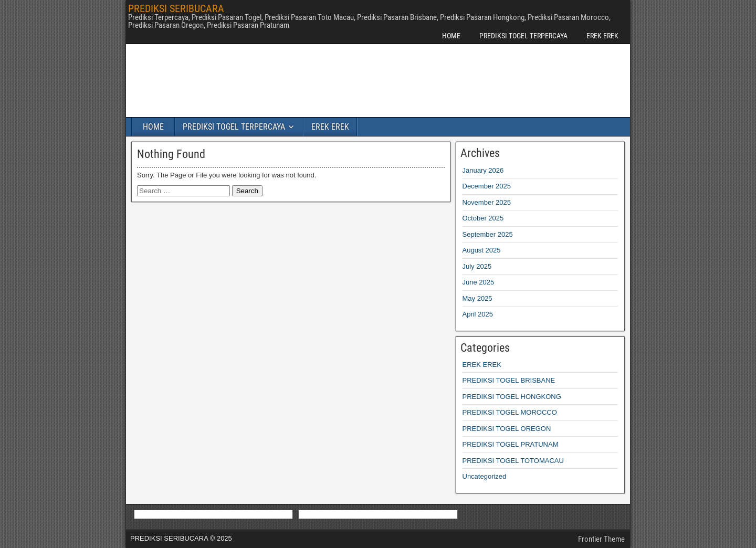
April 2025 (478, 314)
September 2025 (488, 234)
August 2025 (482, 250)
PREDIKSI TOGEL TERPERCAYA (523, 36)
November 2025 (487, 202)
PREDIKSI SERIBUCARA (176, 8)
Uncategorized (485, 476)
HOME (451, 36)
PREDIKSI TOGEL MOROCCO (510, 412)
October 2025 (483, 218)
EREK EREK (602, 36)
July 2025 (477, 266)
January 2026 (483, 170)
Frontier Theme (601, 539)
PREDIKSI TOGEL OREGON (507, 429)
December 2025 (487, 186)
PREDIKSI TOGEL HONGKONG (512, 397)
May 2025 (477, 298)
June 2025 (479, 282)
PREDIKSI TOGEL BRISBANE (509, 380)
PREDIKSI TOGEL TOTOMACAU (513, 461)
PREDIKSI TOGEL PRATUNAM (511, 444)
